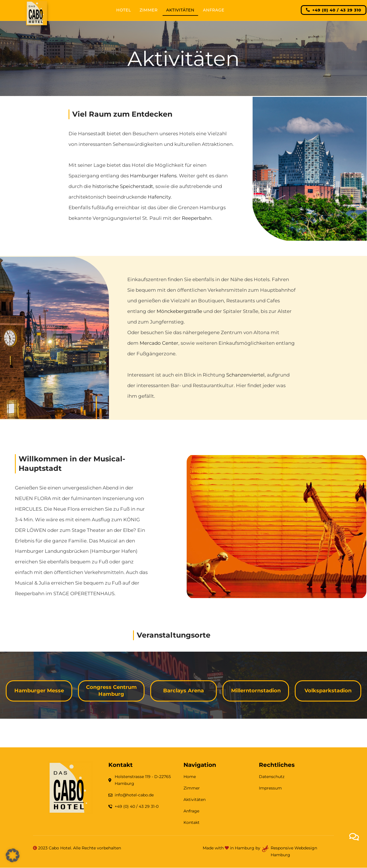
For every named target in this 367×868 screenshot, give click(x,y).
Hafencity (159, 197)
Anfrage (214, 10)
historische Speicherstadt (123, 186)
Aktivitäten (180, 10)
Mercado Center (159, 343)
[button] (13, 855)
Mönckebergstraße (179, 311)
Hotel (123, 10)
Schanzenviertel (245, 375)
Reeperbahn (197, 218)
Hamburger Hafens (153, 176)
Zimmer (149, 10)
